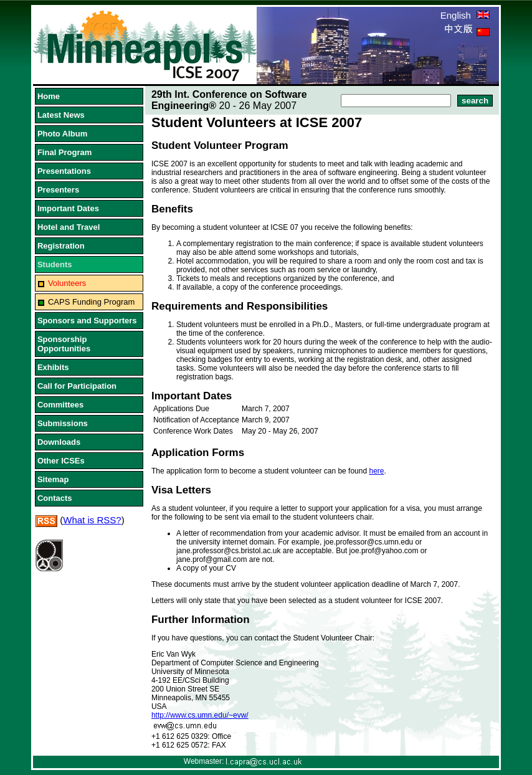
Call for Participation (77, 386)
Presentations (64, 171)
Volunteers (67, 283)
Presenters (58, 190)
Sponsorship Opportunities (64, 344)
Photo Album (62, 134)
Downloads (59, 442)
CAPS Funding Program (91, 302)
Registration (61, 246)
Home (49, 96)
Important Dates (68, 208)
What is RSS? (92, 520)
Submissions (63, 423)
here (376, 471)
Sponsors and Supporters (87, 321)
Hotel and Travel (69, 227)
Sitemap (53, 479)
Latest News (61, 115)
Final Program (64, 152)
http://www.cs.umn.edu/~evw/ (200, 715)
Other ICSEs (61, 461)
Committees (60, 405)
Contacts (55, 498)
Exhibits (53, 367)
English (465, 15)
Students (55, 264)
